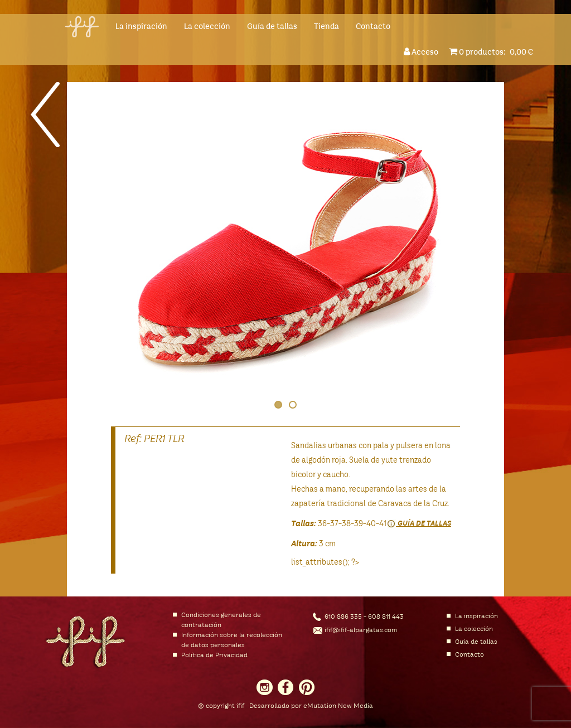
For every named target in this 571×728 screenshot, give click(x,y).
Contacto (373, 27)
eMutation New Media (338, 706)
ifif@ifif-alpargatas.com (361, 630)
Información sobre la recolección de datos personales (232, 640)
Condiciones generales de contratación (221, 620)
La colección (207, 27)
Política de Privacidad (214, 656)
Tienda (326, 27)
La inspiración (141, 27)
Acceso (423, 52)
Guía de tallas (272, 27)
